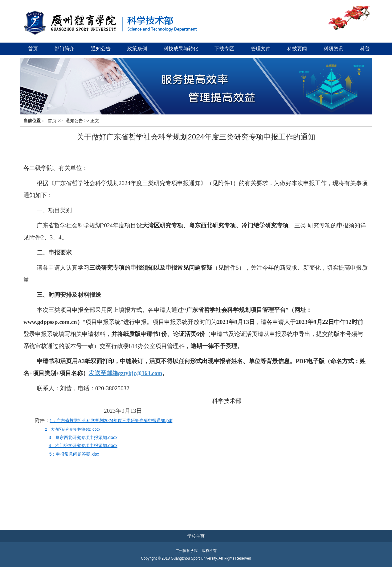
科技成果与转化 (181, 49)
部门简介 (64, 49)
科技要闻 (297, 49)
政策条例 (137, 49)
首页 (33, 49)
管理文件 (261, 49)
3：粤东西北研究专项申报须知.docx (83, 437)
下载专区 (224, 49)
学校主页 (196, 536)
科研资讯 (333, 49)
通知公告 (101, 49)
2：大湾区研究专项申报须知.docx (73, 429)
